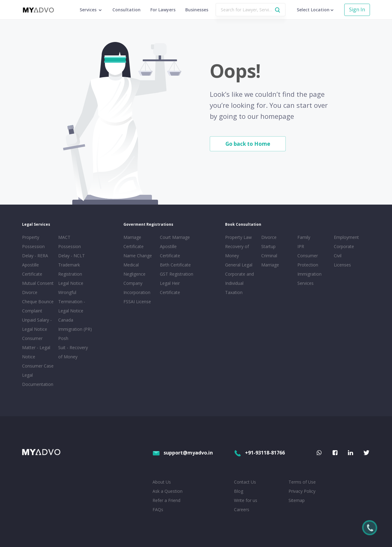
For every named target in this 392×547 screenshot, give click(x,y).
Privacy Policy (302, 491)
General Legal (239, 265)
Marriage (270, 265)
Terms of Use (302, 482)
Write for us (246, 500)
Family (304, 237)
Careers (242, 509)
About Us (162, 482)
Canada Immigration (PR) (75, 324)
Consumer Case (38, 366)
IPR (301, 246)
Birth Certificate (175, 265)
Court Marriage (175, 237)
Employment (346, 237)
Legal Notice (71, 283)
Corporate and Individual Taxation (239, 283)
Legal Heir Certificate (170, 288)
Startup (268, 246)
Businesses (197, 10)
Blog (239, 491)
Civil (338, 256)
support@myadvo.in (183, 453)
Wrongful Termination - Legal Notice (72, 302)
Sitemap (297, 500)
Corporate (344, 246)
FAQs (158, 509)
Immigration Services (309, 279)
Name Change (138, 256)
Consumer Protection (308, 260)
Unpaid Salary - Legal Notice (37, 324)
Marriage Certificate (134, 242)
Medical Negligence (134, 269)
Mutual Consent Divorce (38, 288)
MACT (64, 237)
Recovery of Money (237, 251)
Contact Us (245, 482)
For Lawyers (163, 10)
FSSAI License (137, 302)
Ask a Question (168, 491)
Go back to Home (248, 144)
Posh (63, 338)
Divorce (269, 237)
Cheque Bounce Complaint (38, 306)
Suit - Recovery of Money (73, 352)
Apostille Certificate (32, 269)
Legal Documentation (38, 380)
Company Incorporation (137, 288)
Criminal (269, 256)
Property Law (238, 237)
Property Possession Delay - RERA (35, 246)
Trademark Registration (70, 269)
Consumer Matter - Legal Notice (36, 347)
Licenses (342, 265)
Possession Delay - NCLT (72, 251)
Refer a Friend (166, 500)
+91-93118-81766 (259, 453)
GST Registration (177, 274)
